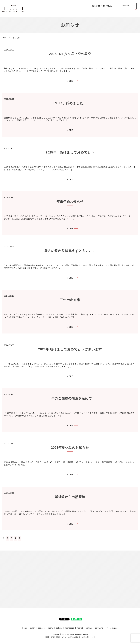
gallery (107, 13)
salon (79, 13)
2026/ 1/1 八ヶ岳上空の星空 (70, 54)
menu (98, 13)
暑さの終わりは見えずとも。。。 (70, 252)
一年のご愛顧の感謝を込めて (70, 401)
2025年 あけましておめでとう (70, 153)
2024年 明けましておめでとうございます (70, 351)
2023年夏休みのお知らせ (70, 450)
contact (126, 6)
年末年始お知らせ (70, 203)
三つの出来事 (70, 302)
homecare (118, 13)
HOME (5, 38)
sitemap (114, 631)
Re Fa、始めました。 (70, 103)
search (136, 13)
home (71, 13)
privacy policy (101, 631)
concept (89, 13)
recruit (129, 13)
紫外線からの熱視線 (70, 500)
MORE (70, 81)
